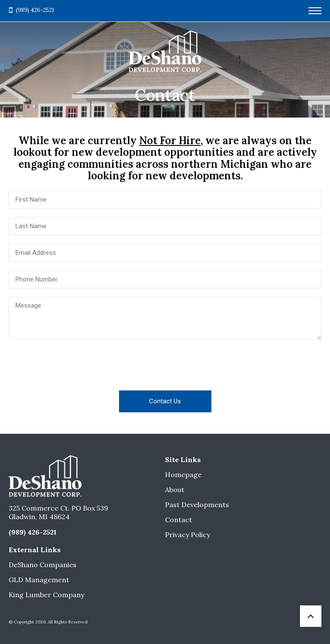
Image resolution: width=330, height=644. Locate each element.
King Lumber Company (46, 595)
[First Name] (165, 200)
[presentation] (165, 365)
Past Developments (197, 505)
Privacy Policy (188, 535)
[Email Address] (165, 253)
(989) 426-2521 (35, 10)
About (175, 490)
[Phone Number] (165, 279)
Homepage (183, 475)
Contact (179, 520)
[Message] (165, 318)
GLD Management (39, 580)
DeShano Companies (43, 565)
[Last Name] (165, 226)
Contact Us (165, 401)
